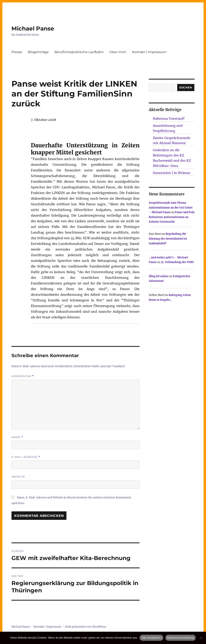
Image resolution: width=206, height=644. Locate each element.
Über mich (118, 52)
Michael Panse (33, 28)
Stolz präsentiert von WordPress (86, 627)
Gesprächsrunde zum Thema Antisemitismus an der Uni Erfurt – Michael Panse (171, 208)
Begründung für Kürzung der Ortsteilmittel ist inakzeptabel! (168, 239)
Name (17, 437)
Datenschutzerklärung (181, 638)
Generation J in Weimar (172, 173)
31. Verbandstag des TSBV (177, 262)
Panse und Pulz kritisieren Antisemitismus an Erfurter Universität (172, 217)
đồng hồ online (159, 276)
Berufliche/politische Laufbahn (79, 52)
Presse (17, 52)
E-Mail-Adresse (26, 457)
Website (18, 477)
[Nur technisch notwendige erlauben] (201, 638)
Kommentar (23, 376)
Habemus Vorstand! (169, 119)
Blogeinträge (38, 52)
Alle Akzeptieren (151, 638)
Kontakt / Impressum (149, 52)
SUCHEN (186, 87)
